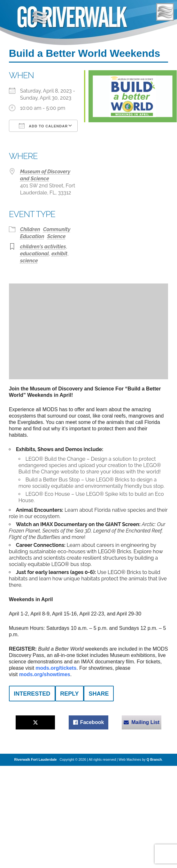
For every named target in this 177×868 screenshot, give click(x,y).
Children (30, 229)
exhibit (59, 254)
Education (32, 236)
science (29, 261)
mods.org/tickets (56, 668)
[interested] (32, 694)
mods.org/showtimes (45, 674)
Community (57, 229)
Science (57, 236)
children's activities (43, 247)
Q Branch (154, 759)
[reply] (69, 694)
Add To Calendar (43, 126)
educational (35, 254)
